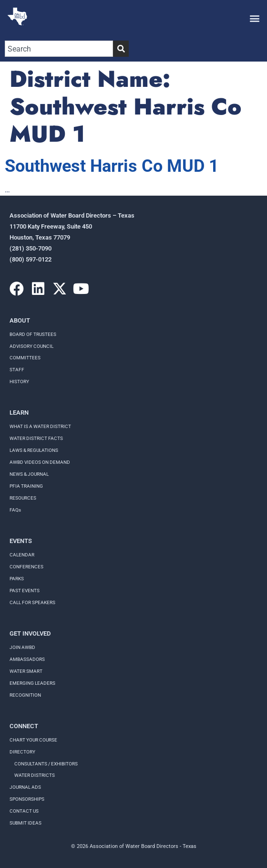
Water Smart (26, 671)
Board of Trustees (33, 334)
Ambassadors (27, 659)
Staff (17, 370)
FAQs (15, 510)
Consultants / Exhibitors (46, 764)
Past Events (25, 591)
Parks (17, 579)
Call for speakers (32, 602)
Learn (19, 413)
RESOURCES (23, 498)
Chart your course (33, 740)
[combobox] (59, 49)
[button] (254, 18)
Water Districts (35, 775)
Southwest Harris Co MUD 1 (112, 166)
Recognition (25, 695)
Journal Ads (25, 787)
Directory (22, 752)
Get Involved (30, 633)
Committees (25, 358)
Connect (24, 726)
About (20, 320)
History (19, 382)
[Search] (121, 49)
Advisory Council (31, 346)
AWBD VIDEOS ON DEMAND (40, 462)
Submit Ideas (26, 823)
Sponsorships (27, 799)
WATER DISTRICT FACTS (36, 438)
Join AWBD (22, 647)
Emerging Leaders (32, 683)
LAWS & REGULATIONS (34, 450)
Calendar (22, 555)
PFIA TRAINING (26, 486)
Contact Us (24, 811)
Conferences (26, 567)
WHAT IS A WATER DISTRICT (40, 426)
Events (21, 541)
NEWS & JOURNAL (29, 474)
